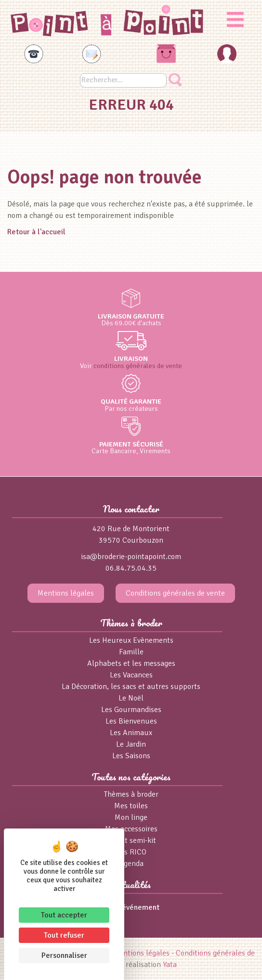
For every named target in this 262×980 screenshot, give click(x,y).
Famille (131, 652)
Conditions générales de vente (175, 593)
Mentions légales (66, 593)
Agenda (131, 864)
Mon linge (131, 817)
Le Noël (131, 698)
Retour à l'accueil (36, 232)
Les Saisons (131, 756)
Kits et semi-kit (131, 840)
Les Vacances (131, 675)
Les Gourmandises (131, 710)
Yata (170, 965)
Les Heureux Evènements (131, 640)
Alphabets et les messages (131, 663)
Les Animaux (131, 733)
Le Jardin (131, 744)
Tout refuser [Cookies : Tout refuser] (64, 935)
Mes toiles (131, 806)
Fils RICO (131, 852)
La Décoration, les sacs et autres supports (131, 687)
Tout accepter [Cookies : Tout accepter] (64, 915)
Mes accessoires (131, 829)
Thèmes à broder (131, 794)
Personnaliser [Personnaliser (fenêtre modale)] (64, 955)
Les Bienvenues (131, 721)
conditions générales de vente (138, 366)
